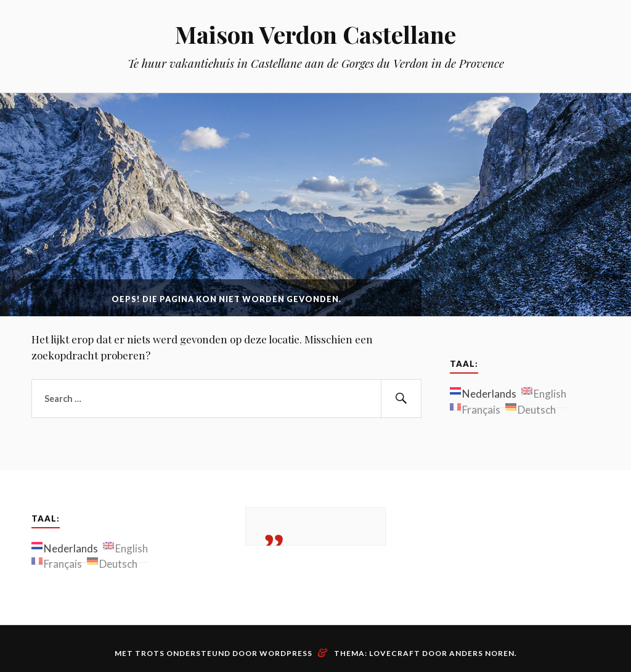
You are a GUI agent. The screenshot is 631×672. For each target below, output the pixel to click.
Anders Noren (482, 653)
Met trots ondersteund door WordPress (214, 653)
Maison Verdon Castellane (315, 34)
